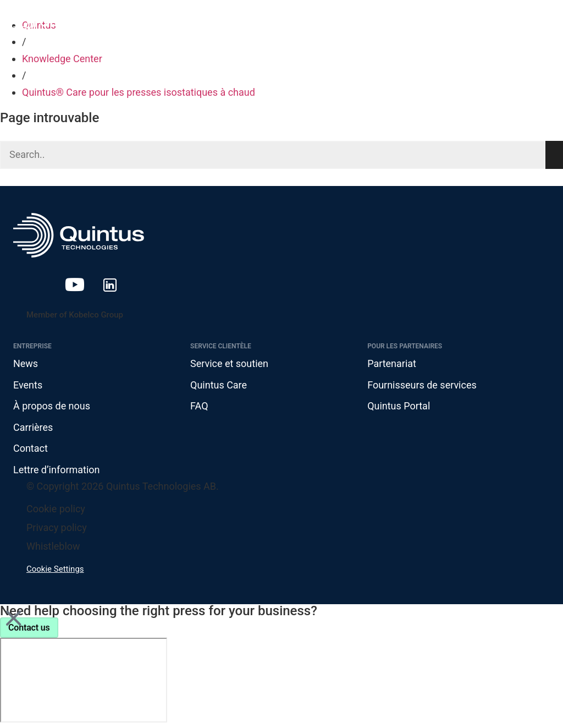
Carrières (33, 427)
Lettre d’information (57, 470)
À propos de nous (52, 406)
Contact (31, 449)
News (26, 363)
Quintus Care (219, 385)
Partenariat (392, 363)
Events (28, 385)
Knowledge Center (62, 59)
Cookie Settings (55, 569)
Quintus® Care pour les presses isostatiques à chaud (139, 92)
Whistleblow (53, 546)
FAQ (199, 406)
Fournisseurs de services (422, 385)
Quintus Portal (399, 406)
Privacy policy (57, 527)
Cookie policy (56, 509)
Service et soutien (229, 363)
